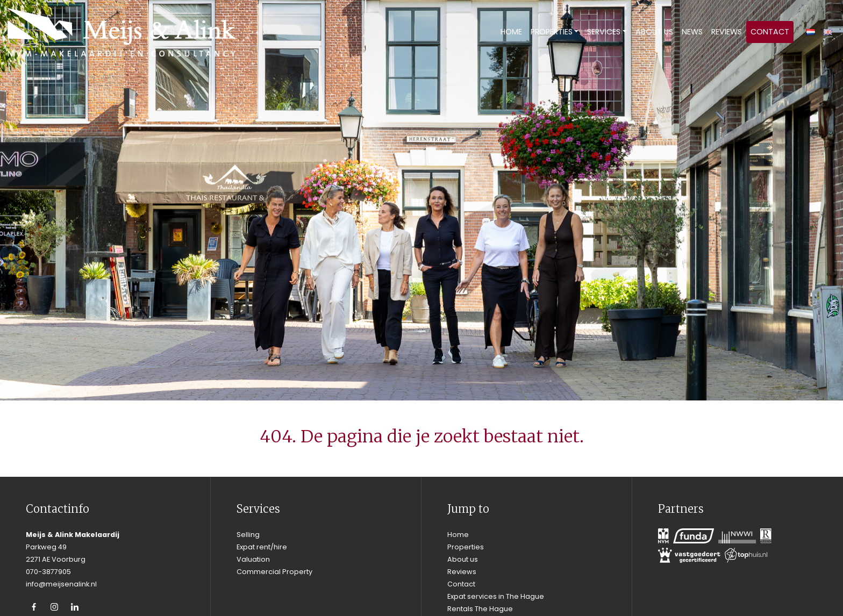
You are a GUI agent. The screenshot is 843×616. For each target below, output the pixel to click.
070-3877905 (48, 572)
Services (604, 32)
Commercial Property (274, 572)
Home (511, 32)
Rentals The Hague (480, 609)
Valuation (253, 559)
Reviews (727, 32)
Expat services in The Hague (496, 596)
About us (654, 32)
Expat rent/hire (262, 547)
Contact (770, 32)
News (692, 32)
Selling (248, 535)
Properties (552, 32)
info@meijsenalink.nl (61, 584)
